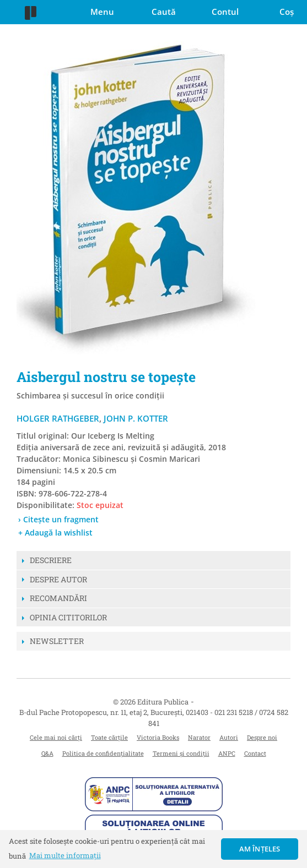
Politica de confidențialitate (103, 753)
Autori (229, 737)
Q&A (47, 753)
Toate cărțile (109, 737)
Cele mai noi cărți (56, 737)
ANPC (227, 753)
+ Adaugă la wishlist (55, 533)
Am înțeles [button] (260, 849)
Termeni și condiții (181, 753)
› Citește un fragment (58, 519)
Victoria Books (158, 737)
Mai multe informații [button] (65, 855)
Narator (199, 737)
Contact (255, 753)
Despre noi (262, 737)
